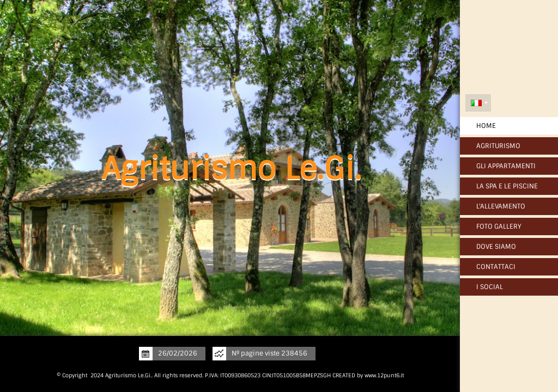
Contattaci (496, 267)
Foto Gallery (499, 226)
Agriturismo (498, 146)
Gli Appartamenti (506, 166)
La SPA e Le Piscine (507, 186)
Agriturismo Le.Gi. (231, 169)
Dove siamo (496, 247)
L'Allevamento (501, 206)
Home (486, 126)
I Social (490, 287)
